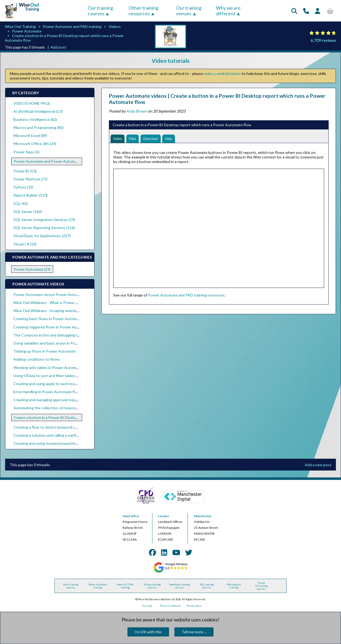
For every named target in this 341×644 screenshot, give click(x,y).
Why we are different (228, 11)
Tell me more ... (194, 632)
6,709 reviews (323, 40)
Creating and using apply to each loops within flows (57, 384)
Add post (58, 47)
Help (173, 139)
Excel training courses (71, 586)
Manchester (203, 516)
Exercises (154, 139)
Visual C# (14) (25, 244)
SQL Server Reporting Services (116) (44, 228)
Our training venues (189, 11)
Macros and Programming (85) (38, 127)
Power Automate (27, 31)
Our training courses (100, 11)
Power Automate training (98, 586)
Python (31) (23, 187)
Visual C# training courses (261, 586)
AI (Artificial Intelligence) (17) (38, 111)
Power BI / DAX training (125, 586)
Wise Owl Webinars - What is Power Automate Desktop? (62, 303)
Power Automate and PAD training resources (186, 296)
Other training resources (144, 11)
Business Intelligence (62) (35, 119)
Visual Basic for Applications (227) (42, 236)
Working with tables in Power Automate (47, 368)
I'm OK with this (148, 632)
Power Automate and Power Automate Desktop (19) (58, 161)
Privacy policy (194, 606)
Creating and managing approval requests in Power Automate (65, 400)
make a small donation (222, 73)
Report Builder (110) (30, 195)
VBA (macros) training (234, 586)
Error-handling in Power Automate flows (48, 392)
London (164, 516)
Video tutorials (171, 61)
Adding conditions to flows (37, 359)
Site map (147, 606)
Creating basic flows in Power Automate (48, 319)
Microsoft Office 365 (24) (35, 144)
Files (134, 139)
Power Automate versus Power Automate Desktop (57, 294)
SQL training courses (207, 586)
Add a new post (318, 465)
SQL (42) (21, 203)
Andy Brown (137, 111)
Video (118, 139)
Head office (131, 516)
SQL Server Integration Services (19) (44, 220)
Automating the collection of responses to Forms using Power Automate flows (81, 408)
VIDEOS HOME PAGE (32, 103)
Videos (115, 26)
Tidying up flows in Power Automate (45, 351)
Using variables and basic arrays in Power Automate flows (62, 343)
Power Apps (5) (26, 152)
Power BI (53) (25, 171)
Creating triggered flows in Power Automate (51, 327)
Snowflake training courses (179, 586)
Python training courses (152, 586)
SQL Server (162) (28, 211)
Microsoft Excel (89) (30, 135)
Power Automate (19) (32, 269)
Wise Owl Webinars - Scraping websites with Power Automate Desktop (74, 311)
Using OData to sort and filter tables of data (51, 376)
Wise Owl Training (20, 26)
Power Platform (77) (30, 179)
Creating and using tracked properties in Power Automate (63, 443)
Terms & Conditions (170, 606)
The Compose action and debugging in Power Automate (61, 335)
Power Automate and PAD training (72, 26)
